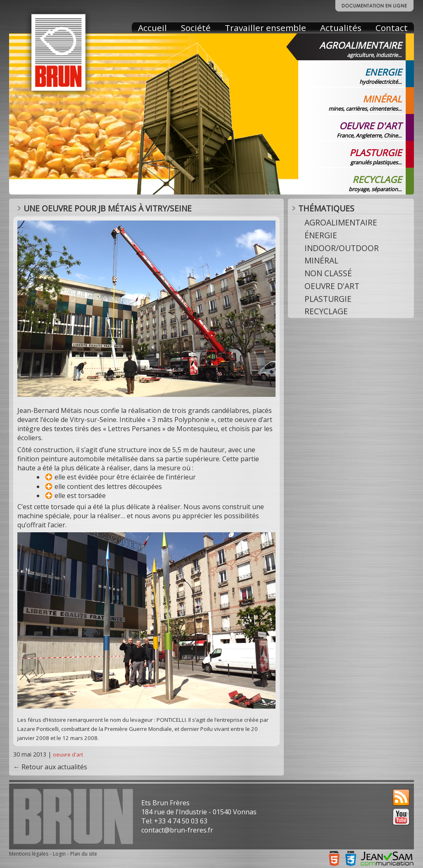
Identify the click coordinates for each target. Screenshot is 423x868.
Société (196, 28)
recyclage (326, 311)
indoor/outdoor (342, 248)
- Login (58, 854)
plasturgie (328, 299)
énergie (321, 235)
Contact (392, 28)
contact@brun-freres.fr (177, 830)
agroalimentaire (341, 222)
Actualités (341, 28)
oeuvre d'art (68, 754)
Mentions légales (29, 854)
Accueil (152, 28)
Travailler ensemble (265, 28)
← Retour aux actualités (50, 767)
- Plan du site (82, 854)
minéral (321, 260)
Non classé (328, 273)
